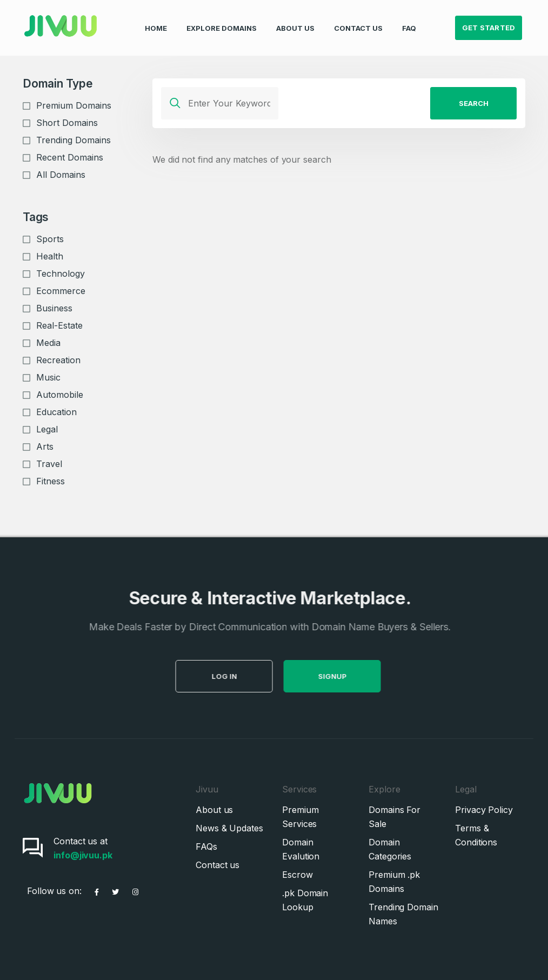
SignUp (349, 676)
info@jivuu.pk (83, 855)
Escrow (298, 875)
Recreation (58, 360)
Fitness (51, 481)
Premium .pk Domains (394, 882)
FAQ (409, 19)
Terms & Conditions (476, 835)
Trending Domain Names (403, 914)
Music (48, 377)
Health (50, 256)
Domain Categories (390, 849)
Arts (45, 446)
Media (48, 343)
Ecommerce (61, 291)
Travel (49, 464)
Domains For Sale (395, 817)
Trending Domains (73, 140)
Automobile (60, 395)
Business (54, 308)
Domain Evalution (301, 849)
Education (56, 412)
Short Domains (67, 123)
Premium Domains (74, 105)
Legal (47, 429)
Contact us (218, 865)
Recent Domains (70, 157)
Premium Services (300, 817)
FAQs (206, 846)
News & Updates (229, 828)
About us (214, 810)
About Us (295, 19)
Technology (61, 274)
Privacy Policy (484, 810)
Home (156, 19)
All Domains (61, 175)
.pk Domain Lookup (305, 900)
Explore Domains (222, 19)
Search (474, 103)
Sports (50, 239)
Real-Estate (59, 325)
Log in (241, 676)
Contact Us (358, 19)
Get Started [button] (489, 19)
